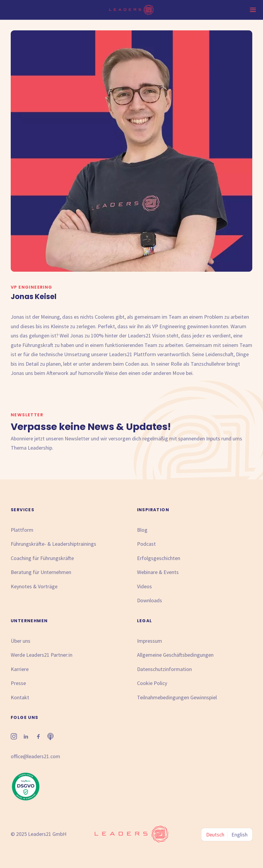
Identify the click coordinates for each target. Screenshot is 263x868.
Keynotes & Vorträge (34, 586)
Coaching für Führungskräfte (42, 558)
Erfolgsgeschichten (159, 558)
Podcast (146, 544)
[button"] (14, 738)
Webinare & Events (158, 572)
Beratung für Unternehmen (41, 572)
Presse (18, 683)
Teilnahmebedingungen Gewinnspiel (177, 697)
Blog (142, 530)
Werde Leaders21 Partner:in (42, 655)
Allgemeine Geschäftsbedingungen (175, 655)
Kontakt (20, 697)
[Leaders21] (131, 10)
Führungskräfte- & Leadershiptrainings (53, 544)
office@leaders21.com (35, 756)
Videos (144, 586)
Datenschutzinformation (164, 669)
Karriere (20, 669)
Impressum (150, 641)
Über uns (21, 641)
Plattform (22, 530)
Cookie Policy (152, 683)
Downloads (150, 600)
